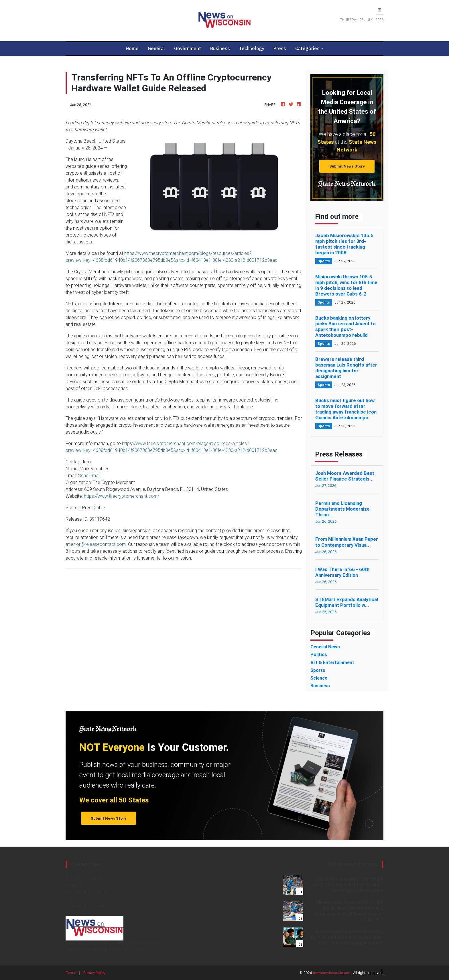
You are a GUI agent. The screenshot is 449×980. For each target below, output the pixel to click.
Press (280, 48)
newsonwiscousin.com (332, 973)
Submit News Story (347, 166)
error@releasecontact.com (98, 544)
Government (188, 48)
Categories (307, 48)
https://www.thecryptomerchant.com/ (122, 496)
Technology (252, 48)
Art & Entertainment (85, 878)
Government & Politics (88, 906)
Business (220, 48)
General (156, 48)
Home (134, 48)
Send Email (89, 475)
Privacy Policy (94, 973)
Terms (71, 973)
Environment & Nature (87, 892)
